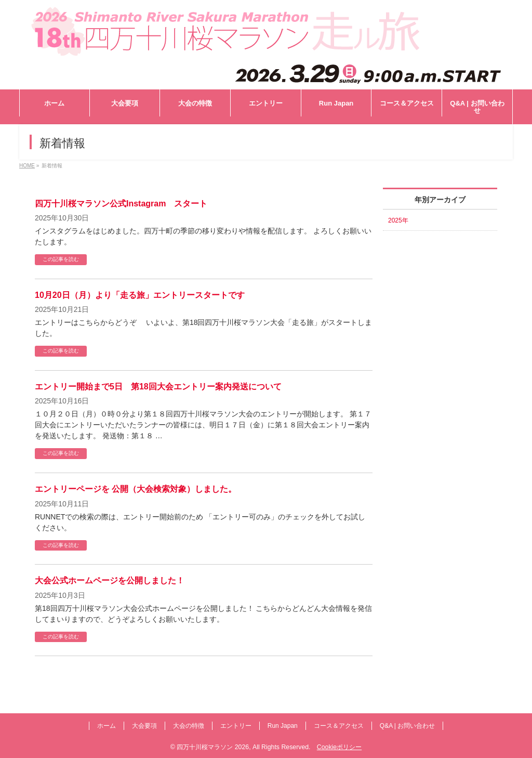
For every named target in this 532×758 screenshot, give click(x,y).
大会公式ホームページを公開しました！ (110, 580)
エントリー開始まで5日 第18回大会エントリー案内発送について (158, 387)
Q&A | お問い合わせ (407, 726)
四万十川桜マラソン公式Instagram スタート (121, 204)
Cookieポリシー (339, 747)
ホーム (107, 726)
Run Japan (283, 726)
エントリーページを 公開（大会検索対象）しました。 (136, 489)
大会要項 (144, 726)
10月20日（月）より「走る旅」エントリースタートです (140, 295)
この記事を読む (61, 259)
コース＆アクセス (339, 726)
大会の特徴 (189, 726)
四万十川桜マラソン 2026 (213, 747)
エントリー (236, 726)
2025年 (398, 220)
